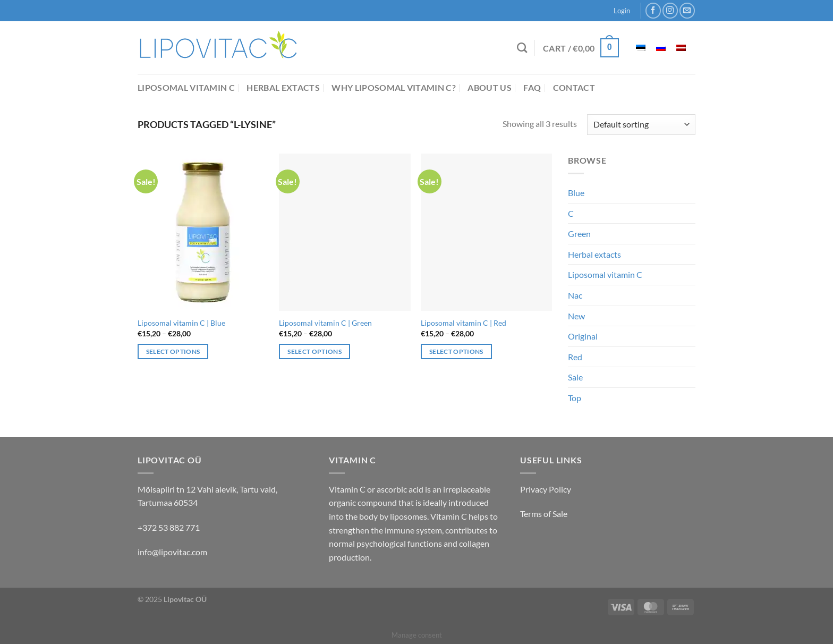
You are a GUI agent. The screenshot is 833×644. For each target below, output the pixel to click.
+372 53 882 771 (169, 527)
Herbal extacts (283, 87)
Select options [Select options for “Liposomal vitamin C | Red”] (456, 351)
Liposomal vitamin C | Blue (181, 323)
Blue (576, 193)
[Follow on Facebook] (653, 10)
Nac (575, 295)
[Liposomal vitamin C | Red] (486, 232)
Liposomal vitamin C (186, 87)
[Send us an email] (687, 10)
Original (583, 336)
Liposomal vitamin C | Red (464, 323)
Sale (575, 377)
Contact (574, 87)
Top (575, 398)
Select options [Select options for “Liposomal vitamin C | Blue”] (173, 351)
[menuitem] (641, 48)
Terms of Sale (544, 514)
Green (579, 234)
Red (575, 357)
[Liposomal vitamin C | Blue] (203, 232)
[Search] (522, 48)
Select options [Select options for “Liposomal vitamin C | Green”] (314, 351)
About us (490, 87)
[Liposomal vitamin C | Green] (345, 232)
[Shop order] (641, 125)
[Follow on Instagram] (670, 10)
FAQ (532, 87)
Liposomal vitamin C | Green (325, 323)
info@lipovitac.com (172, 552)
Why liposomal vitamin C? (394, 87)
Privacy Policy (546, 489)
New (576, 316)
